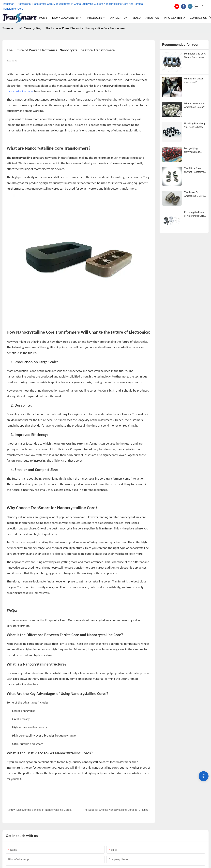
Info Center (25, 28)
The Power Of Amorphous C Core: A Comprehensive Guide (194, 194)
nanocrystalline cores (20, 91)
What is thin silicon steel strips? (194, 80)
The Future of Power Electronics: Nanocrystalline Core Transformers (86, 28)
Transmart (8, 28)
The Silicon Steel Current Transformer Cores (195, 170)
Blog (39, 28)
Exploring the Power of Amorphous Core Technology (195, 214)
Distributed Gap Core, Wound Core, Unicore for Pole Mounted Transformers (195, 56)
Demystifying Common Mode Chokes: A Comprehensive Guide (192, 150)
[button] (210, 18)
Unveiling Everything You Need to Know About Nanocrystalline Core (195, 126)
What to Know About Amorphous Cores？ (195, 105)
